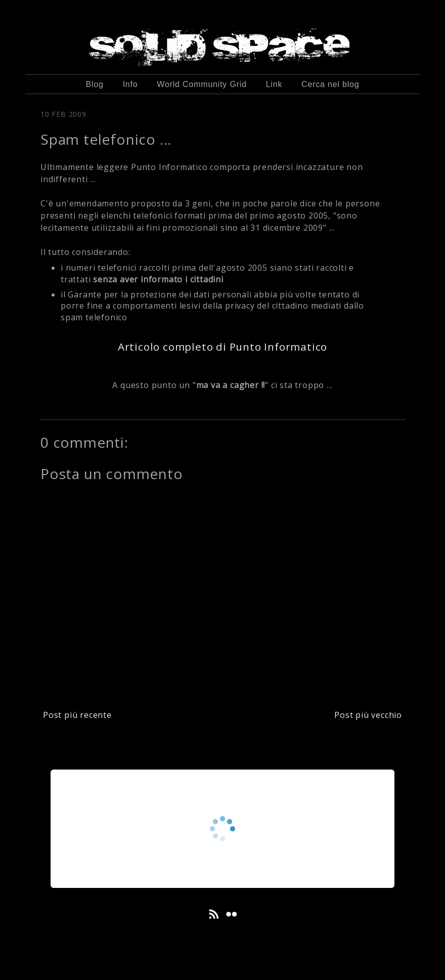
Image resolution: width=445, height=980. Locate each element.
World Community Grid (202, 84)
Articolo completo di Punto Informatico (223, 347)
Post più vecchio (368, 715)
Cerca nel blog (330, 84)
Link (274, 84)
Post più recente (77, 715)
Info (130, 84)
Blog (95, 84)
